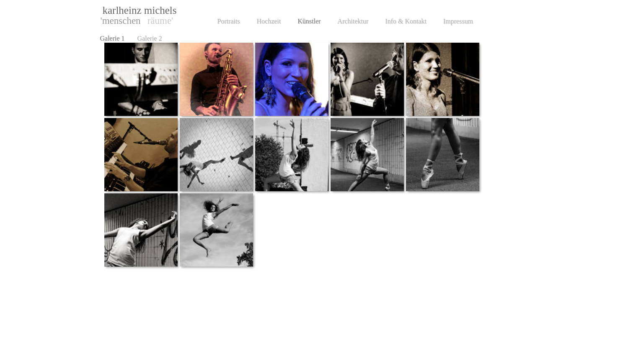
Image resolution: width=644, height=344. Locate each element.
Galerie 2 (149, 38)
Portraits (228, 21)
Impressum (458, 21)
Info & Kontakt (406, 21)
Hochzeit (269, 21)
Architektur (353, 21)
